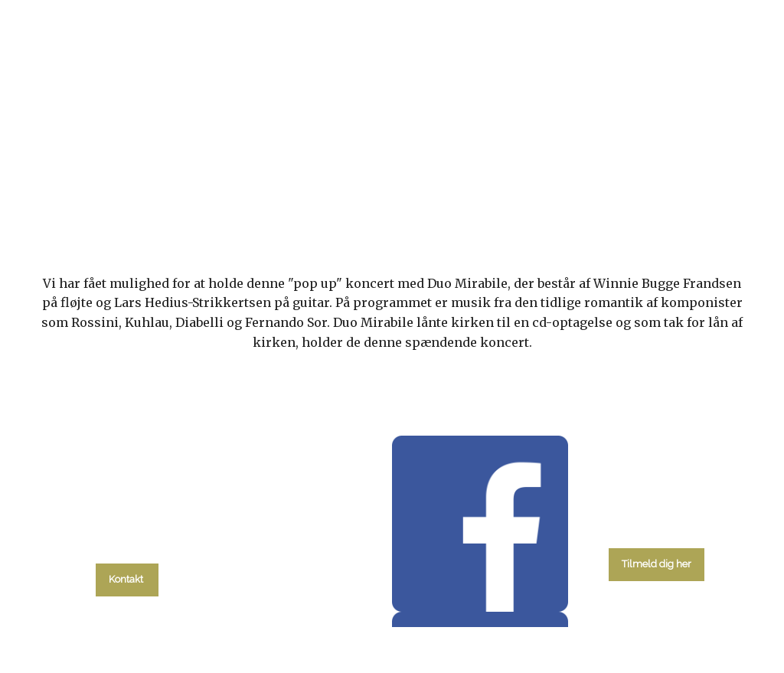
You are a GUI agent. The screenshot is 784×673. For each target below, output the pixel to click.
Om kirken (577, 197)
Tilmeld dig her (657, 564)
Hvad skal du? (137, 197)
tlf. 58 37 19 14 (127, 545)
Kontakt (663, 197)
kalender (248, 197)
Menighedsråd (472, 197)
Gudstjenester (353, 197)
